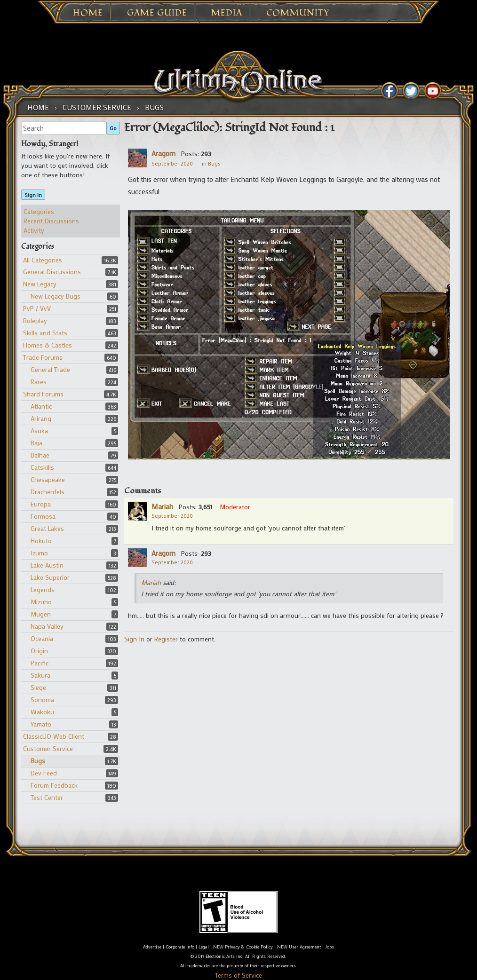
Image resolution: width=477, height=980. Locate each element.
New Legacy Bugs (56, 296)
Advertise (152, 947)
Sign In (33, 195)
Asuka (39, 431)
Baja (36, 443)
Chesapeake (48, 479)
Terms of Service (238, 975)
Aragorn (163, 153)
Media (227, 13)
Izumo (39, 553)
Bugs (38, 761)
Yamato (41, 724)
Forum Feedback (54, 785)
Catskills (42, 467)
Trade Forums (43, 357)
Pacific (40, 663)
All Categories (43, 260)
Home (88, 13)
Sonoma (42, 699)
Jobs (330, 947)
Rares (39, 382)
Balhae (40, 455)
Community (298, 13)
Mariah (162, 506)
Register (166, 639)
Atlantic (41, 406)
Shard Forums (43, 394)
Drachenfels (48, 492)
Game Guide (157, 13)
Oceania (42, 638)
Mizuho (41, 602)
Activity (34, 230)
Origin (39, 651)
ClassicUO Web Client (54, 736)
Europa (41, 504)
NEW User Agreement (299, 947)
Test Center (47, 797)
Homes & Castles (48, 345)
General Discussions (52, 272)
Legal (204, 947)
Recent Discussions (51, 221)
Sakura (40, 675)
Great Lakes (47, 528)
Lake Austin (47, 565)
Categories (39, 211)
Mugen (41, 614)
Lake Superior (50, 577)
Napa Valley (47, 626)
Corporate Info (180, 947)
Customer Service (48, 748)
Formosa (43, 516)
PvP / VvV (37, 308)
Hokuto (41, 541)
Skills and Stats (45, 333)
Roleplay (35, 320)
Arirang (41, 418)
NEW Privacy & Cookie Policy (243, 947)
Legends (43, 589)
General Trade (50, 369)
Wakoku (42, 712)
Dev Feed (44, 773)
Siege (38, 687)
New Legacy (40, 284)
